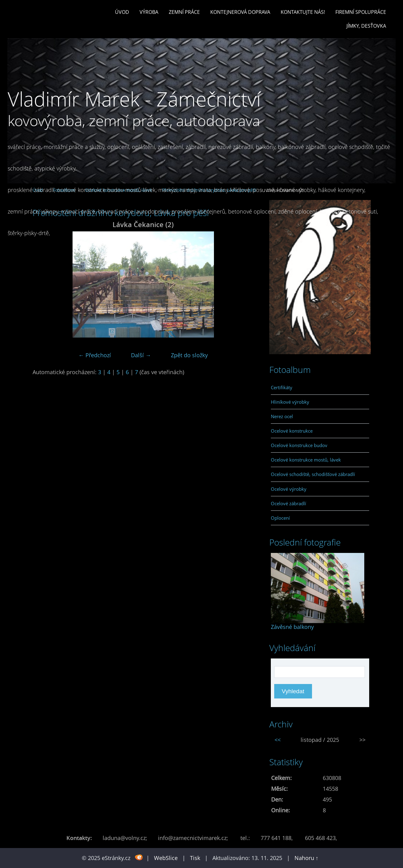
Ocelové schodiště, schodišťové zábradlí (313, 474)
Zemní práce (184, 12)
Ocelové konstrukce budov (299, 445)
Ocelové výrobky (289, 489)
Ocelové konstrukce (292, 431)
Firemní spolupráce (361, 12)
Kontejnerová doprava (240, 12)
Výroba (149, 12)
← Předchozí (95, 355)
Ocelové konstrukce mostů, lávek (306, 460)
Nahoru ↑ (306, 858)
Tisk (195, 858)
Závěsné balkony (292, 627)
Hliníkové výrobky (290, 402)
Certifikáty (282, 387)
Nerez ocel (282, 416)
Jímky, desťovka (366, 26)
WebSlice (166, 858)
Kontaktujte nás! (303, 12)
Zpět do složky (189, 355)
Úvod (122, 12)
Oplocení (280, 518)
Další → (141, 355)
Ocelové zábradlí (288, 503)
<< (278, 740)
